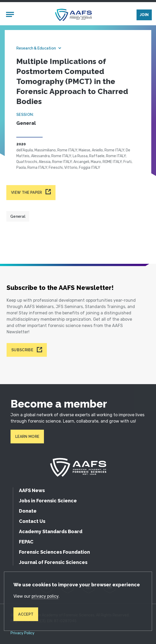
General (18, 216)
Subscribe (22, 350)
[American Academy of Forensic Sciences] (73, 15)
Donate (28, 511)
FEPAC (26, 542)
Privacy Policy (22, 633)
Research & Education (36, 48)
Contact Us (32, 521)
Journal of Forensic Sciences (53, 562)
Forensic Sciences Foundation (54, 552)
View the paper (26, 192)
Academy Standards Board (51, 531)
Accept (26, 614)
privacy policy (45, 596)
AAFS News (32, 490)
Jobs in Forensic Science (48, 501)
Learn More (27, 437)
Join (144, 15)
